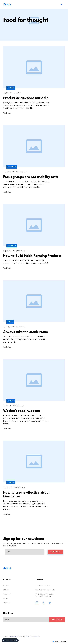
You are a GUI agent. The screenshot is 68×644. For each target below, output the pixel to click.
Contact (7, 603)
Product (7, 594)
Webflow (28, 637)
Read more (7, 113)
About (6, 590)
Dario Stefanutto (13, 637)
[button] (61, 4)
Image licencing (36, 637)
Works (6, 586)
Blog (5, 598)
